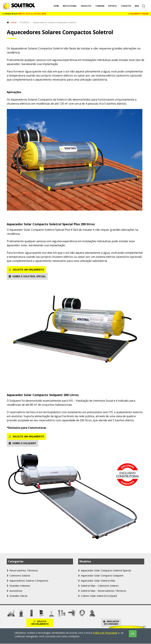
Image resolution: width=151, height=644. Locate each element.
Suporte (113, 6)
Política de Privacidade (105, 633)
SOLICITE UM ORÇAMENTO (26, 270)
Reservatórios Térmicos (22, 570)
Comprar (100, 6)
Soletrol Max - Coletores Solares (98, 586)
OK (133, 634)
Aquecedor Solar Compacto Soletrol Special (104, 570)
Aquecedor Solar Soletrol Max (97, 581)
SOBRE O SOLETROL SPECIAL (27, 276)
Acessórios (15, 591)
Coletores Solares (19, 575)
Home (56, 6)
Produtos (86, 6)
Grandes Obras (17, 596)
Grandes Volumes (18, 586)
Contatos (126, 6)
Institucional (70, 6)
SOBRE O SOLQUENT (23, 443)
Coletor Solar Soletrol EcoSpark (98, 596)
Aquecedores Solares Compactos (28, 581)
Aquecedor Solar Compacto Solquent (101, 575)
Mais (137, 6)
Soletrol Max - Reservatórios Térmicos (102, 591)
